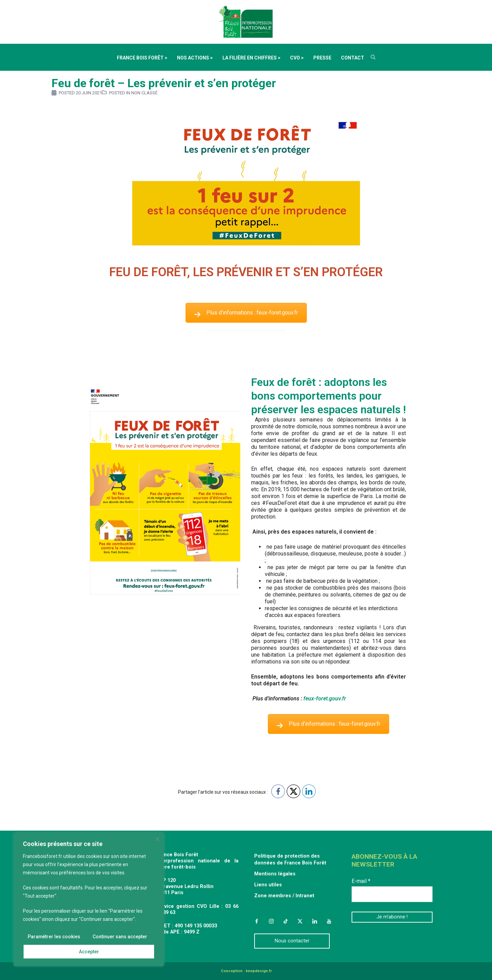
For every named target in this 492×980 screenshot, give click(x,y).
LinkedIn (315, 921)
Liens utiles (268, 885)
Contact (353, 58)
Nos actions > (195, 58)
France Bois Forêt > (142, 58)
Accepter (89, 952)
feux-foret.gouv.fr (325, 699)
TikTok (286, 921)
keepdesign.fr (259, 971)
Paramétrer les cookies (54, 937)
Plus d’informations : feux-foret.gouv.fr (246, 313)
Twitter (300, 921)
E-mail (361, 881)
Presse (322, 58)
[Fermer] (158, 840)
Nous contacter (292, 941)
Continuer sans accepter (120, 937)
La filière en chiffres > (251, 58)
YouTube (329, 921)
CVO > (297, 58)
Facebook (257, 921)
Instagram (271, 921)
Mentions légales (275, 874)
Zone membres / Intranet (284, 896)
